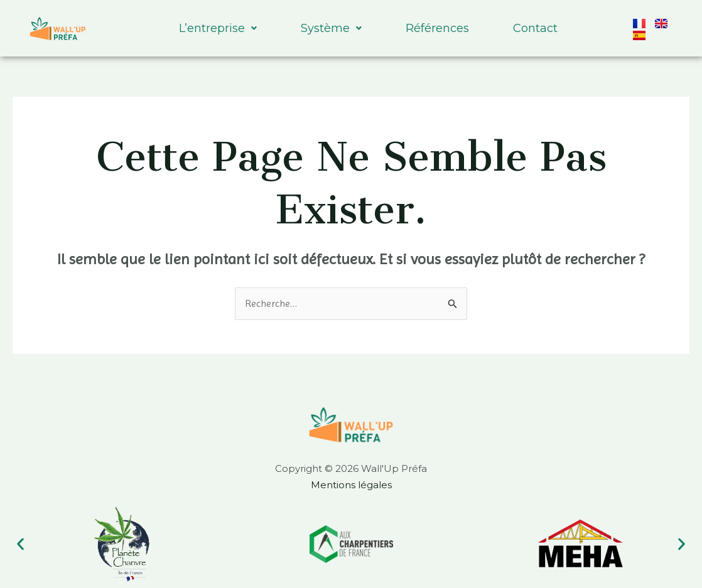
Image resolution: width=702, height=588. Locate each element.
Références (437, 28)
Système (331, 28)
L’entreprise (218, 28)
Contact (535, 28)
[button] (20, 544)
